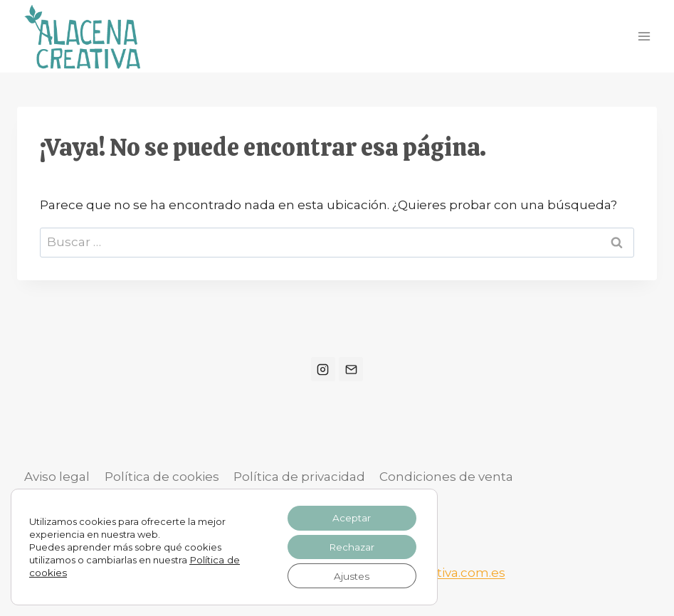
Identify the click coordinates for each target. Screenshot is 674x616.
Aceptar (350, 516)
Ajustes (350, 575)
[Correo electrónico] (351, 369)
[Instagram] (323, 369)
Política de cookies (162, 477)
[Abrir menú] (644, 36)
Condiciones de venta (446, 477)
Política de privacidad (299, 477)
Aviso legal (57, 477)
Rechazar (349, 546)
